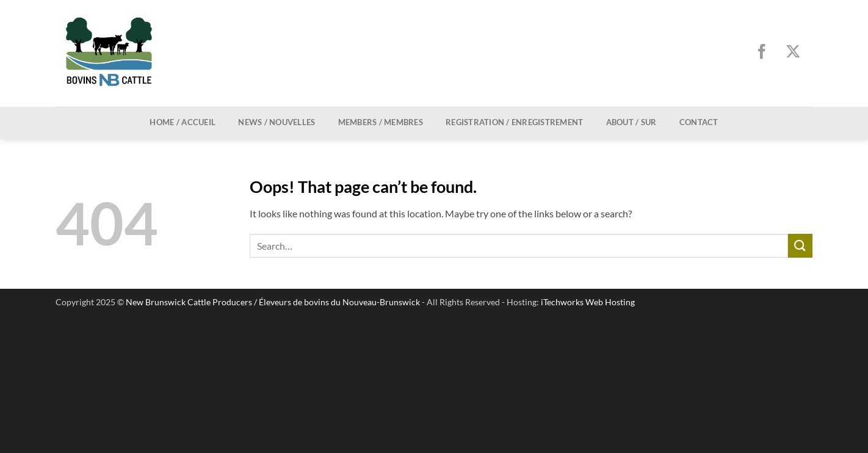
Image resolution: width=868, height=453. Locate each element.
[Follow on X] (797, 53)
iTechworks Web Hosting (588, 302)
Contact (699, 122)
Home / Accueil (183, 122)
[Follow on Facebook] (766, 53)
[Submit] (800, 246)
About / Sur (631, 122)
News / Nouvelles (277, 122)
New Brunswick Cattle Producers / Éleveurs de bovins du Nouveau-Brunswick (273, 302)
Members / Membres (381, 122)
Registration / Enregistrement (514, 122)
